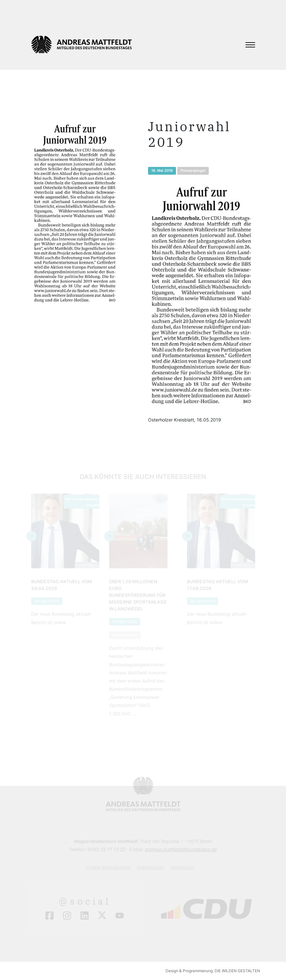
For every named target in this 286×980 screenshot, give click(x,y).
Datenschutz (150, 867)
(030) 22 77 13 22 (106, 849)
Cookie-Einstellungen (108, 867)
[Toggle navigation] (250, 45)
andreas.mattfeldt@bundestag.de (181, 849)
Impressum (182, 867)
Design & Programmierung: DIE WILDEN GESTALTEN (213, 971)
